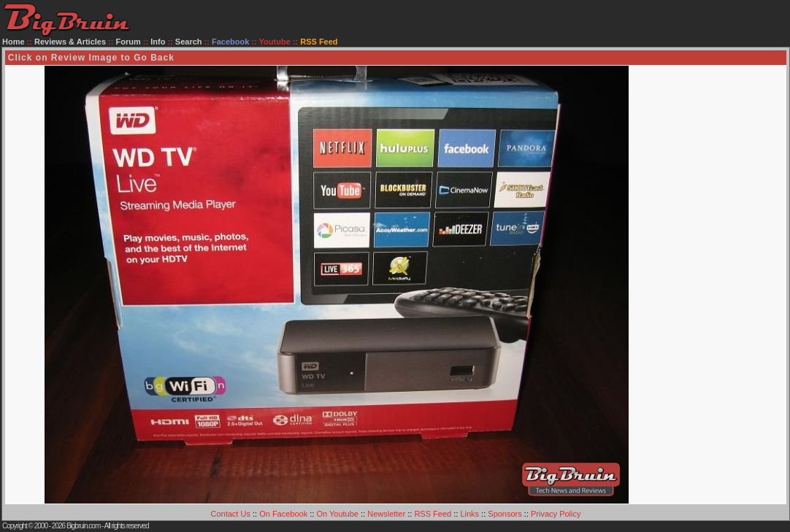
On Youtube (337, 514)
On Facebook (283, 514)
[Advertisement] (727, 285)
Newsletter (386, 514)
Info (158, 42)
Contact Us (231, 514)
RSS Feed (433, 514)
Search (189, 42)
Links (469, 514)
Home (14, 42)
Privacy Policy (556, 514)
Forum (129, 42)
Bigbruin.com (83, 526)
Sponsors (505, 514)
